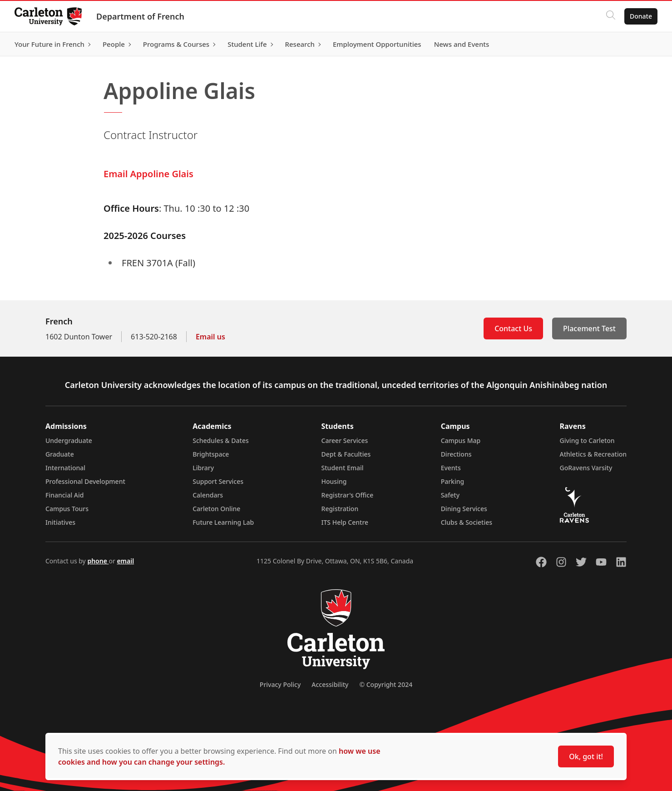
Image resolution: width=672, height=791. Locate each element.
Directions (456, 454)
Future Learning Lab (223, 522)
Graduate (60, 454)
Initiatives (60, 522)
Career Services (345, 440)
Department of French (140, 16)
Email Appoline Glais (148, 174)
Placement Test (589, 328)
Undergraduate (69, 440)
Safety (450, 495)
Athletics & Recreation (593, 454)
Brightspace (211, 454)
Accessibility (330, 684)
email (125, 561)
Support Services (218, 481)
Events (451, 468)
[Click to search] (611, 16)
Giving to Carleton (587, 440)
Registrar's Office (348, 495)
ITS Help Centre (345, 522)
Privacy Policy (280, 684)
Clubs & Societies (467, 522)
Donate (641, 16)
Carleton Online (216, 509)
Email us (210, 337)
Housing (334, 481)
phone (98, 561)
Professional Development (85, 481)
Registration (340, 509)
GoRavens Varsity (586, 468)
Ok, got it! (586, 756)
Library (203, 468)
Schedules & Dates (221, 440)
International (65, 468)
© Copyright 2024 (386, 684)
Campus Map (461, 440)
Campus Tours (67, 509)
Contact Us (513, 328)
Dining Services (464, 509)
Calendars (208, 495)
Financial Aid (64, 495)
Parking (453, 481)
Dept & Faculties (346, 454)
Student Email (343, 468)
